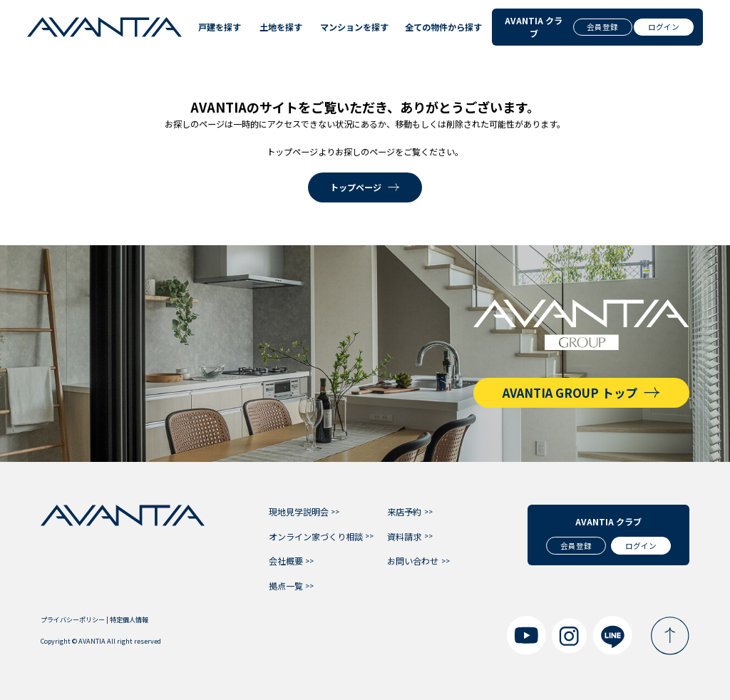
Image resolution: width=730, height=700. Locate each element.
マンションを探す (351, 27)
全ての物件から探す (440, 27)
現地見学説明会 (299, 511)
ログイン (664, 27)
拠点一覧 (286, 586)
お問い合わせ (413, 561)
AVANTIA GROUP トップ (570, 393)
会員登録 (602, 27)
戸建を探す (218, 27)
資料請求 (404, 536)
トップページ (356, 187)
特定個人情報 (129, 619)
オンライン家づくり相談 (316, 536)
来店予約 (404, 511)
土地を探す (279, 27)
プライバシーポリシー (73, 619)
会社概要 (286, 561)
